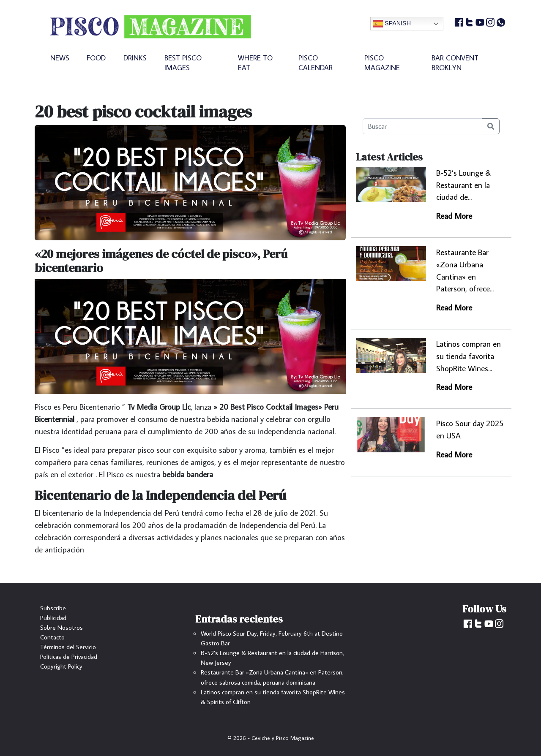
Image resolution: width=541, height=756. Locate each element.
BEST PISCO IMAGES (183, 63)
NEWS (60, 58)
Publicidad (53, 617)
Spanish (392, 24)
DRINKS (135, 58)
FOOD (96, 58)
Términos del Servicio (68, 647)
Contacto (52, 637)
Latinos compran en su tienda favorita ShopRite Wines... (469, 356)
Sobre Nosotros (61, 627)
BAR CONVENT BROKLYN (455, 63)
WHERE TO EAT (255, 63)
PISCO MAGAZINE (382, 63)
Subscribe (53, 608)
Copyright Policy (61, 666)
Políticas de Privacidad (69, 656)
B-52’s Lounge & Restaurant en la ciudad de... (463, 185)
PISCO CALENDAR (316, 63)
